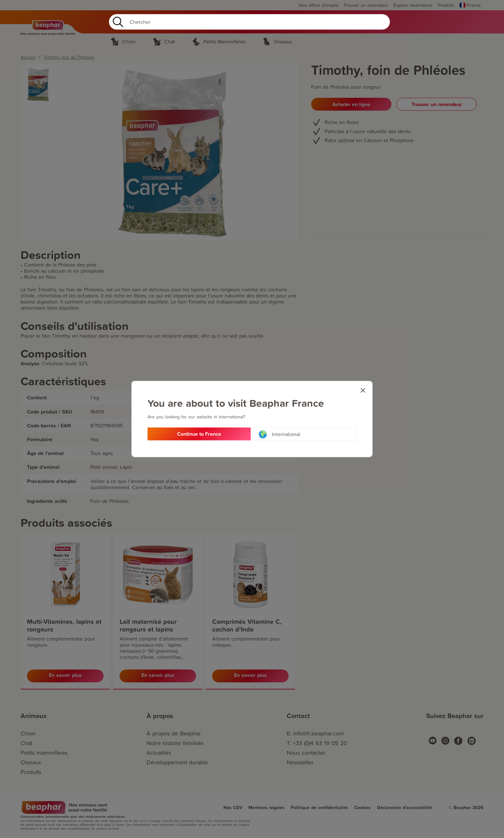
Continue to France (199, 434)
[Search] (249, 22)
